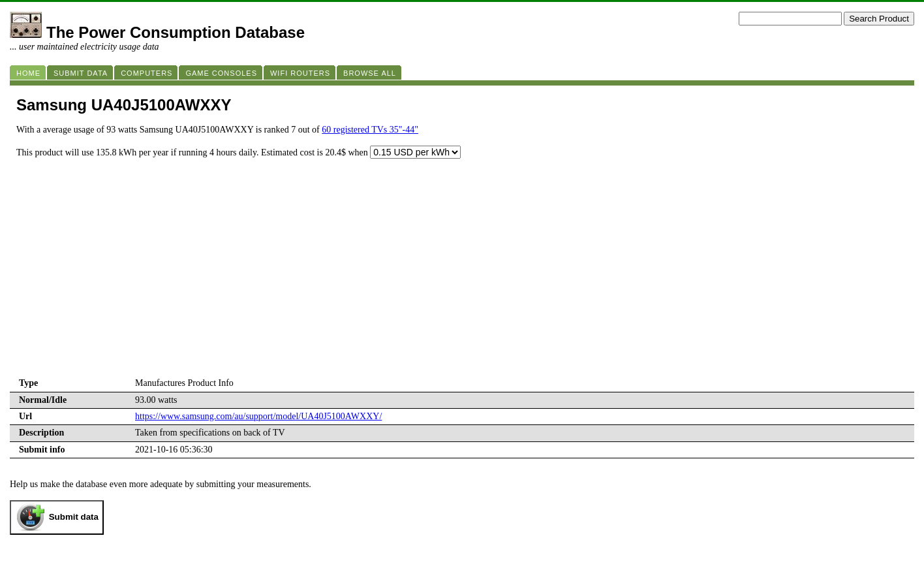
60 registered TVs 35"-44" (370, 130)
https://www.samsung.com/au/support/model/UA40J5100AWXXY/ (258, 416)
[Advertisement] (462, 278)
